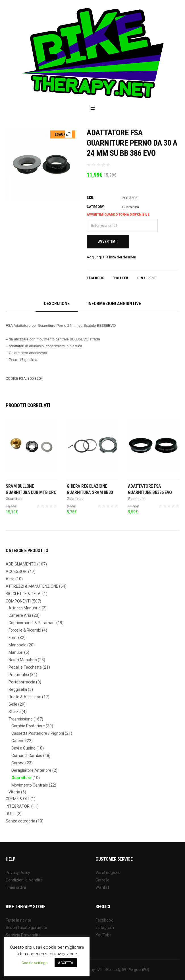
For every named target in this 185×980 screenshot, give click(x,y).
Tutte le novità (18, 920)
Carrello (102, 880)
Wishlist (102, 887)
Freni (13, 638)
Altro (10, 579)
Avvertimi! (108, 242)
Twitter (120, 278)
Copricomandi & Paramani (32, 623)
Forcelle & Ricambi (25, 630)
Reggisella (18, 689)
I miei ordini (16, 887)
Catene (18, 741)
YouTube (104, 935)
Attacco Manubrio (25, 608)
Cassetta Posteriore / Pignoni (38, 733)
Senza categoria (20, 821)
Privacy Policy (18, 873)
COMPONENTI (18, 601)
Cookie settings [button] (35, 963)
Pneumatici (19, 675)
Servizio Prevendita (23, 935)
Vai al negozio (108, 873)
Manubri (16, 652)
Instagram (105, 928)
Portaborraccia (22, 682)
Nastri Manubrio (23, 660)
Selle (13, 704)
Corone (18, 763)
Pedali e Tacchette (25, 667)
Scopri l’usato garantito (26, 928)
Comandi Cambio (27, 756)
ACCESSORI (16, 571)
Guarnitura (131, 207)
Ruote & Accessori (25, 697)
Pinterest (147, 278)
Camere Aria (20, 615)
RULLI (11, 814)
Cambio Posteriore (28, 726)
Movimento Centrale (30, 785)
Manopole (17, 645)
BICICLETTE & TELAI (24, 594)
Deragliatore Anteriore (31, 770)
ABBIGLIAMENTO (21, 564)
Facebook (95, 278)
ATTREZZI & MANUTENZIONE (32, 586)
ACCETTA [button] (66, 963)
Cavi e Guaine (23, 748)
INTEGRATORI (18, 806)
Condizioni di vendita (24, 880)
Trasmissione (21, 719)
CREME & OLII (18, 799)
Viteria (14, 792)
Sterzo (15, 712)
